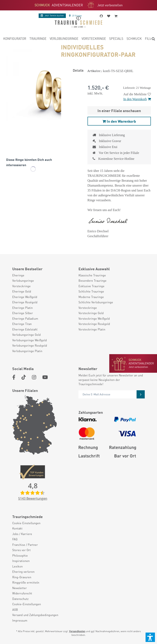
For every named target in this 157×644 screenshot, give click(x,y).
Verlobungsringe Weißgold (30, 340)
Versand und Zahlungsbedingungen (35, 615)
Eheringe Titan (22, 324)
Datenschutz (20, 599)
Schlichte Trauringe (91, 291)
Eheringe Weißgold (25, 297)
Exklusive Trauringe (91, 286)
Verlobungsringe (23, 280)
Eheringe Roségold (25, 302)
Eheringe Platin (22, 308)
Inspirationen (21, 561)
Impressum (20, 620)
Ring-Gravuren (22, 577)
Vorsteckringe (21, 286)
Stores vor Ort (21, 550)
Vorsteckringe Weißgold (94, 318)
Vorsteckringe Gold (91, 313)
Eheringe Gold (22, 291)
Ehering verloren (23, 572)
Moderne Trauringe (91, 297)
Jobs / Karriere (22, 534)
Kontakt (17, 528)
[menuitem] (15, 39)
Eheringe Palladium (25, 318)
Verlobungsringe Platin (27, 351)
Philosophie (20, 555)
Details (78, 70)
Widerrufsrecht (22, 593)
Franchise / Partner (25, 545)
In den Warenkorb (137, 99)
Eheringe (18, 275)
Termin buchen (52, 16)
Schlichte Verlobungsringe (96, 302)
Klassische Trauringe (92, 275)
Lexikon (17, 566)
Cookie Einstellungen (26, 523)
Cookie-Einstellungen (27, 604)
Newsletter (20, 588)
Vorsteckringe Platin (92, 329)
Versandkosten (77, 631)
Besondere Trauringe (93, 280)
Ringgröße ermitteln (26, 582)
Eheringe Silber (23, 313)
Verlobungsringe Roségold (30, 345)
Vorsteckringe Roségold (94, 324)
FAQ (15, 539)
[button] (150, 637)
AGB (15, 610)
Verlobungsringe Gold (26, 335)
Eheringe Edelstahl (25, 329)
